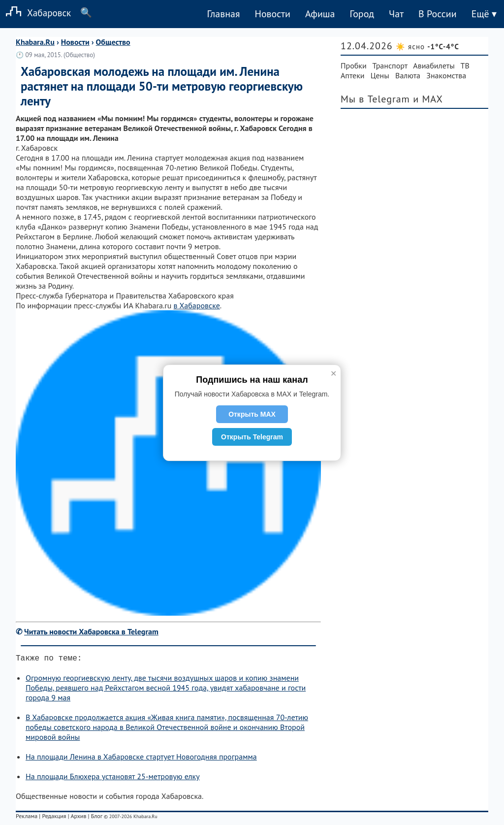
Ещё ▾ (484, 14)
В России (438, 14)
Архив (78, 818)
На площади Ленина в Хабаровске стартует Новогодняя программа (141, 759)
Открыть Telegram (252, 437)
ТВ (465, 66)
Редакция (54, 818)
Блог (97, 818)
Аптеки (353, 75)
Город (362, 14)
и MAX (428, 99)
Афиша (320, 14)
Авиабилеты (434, 66)
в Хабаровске (197, 305)
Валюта (408, 75)
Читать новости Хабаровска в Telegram (91, 631)
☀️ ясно (427, 47)
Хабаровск (35, 13)
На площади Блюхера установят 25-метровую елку (113, 778)
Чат (396, 14)
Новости (272, 14)
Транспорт (390, 66)
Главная (223, 14)
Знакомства (446, 75)
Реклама (27, 818)
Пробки (354, 66)
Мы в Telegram (375, 99)
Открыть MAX (252, 414)
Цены (380, 75)
